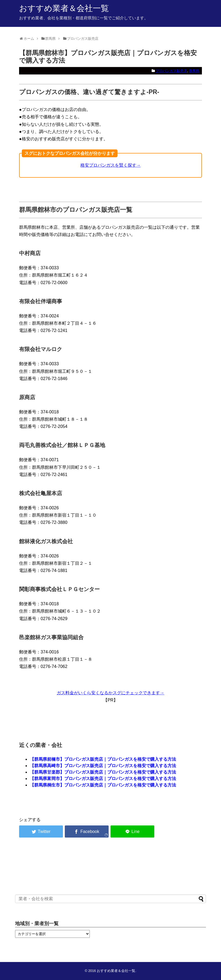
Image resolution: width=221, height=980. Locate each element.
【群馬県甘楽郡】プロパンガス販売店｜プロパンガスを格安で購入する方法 (103, 772)
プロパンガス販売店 (171, 71)
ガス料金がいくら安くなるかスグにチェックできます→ (110, 693)
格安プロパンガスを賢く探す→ (110, 165)
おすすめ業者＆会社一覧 (64, 8)
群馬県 (194, 71)
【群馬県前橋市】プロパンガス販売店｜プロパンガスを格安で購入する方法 (103, 759)
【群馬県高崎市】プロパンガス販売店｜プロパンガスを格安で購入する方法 (103, 766)
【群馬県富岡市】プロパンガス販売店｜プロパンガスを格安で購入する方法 (103, 779)
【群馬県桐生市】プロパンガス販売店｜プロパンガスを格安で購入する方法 (103, 785)
